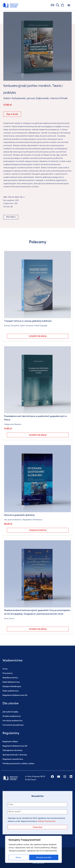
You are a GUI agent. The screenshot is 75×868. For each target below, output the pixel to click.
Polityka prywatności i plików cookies (18, 764)
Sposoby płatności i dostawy (15, 755)
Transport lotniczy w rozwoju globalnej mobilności (28, 321)
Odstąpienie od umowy (12, 750)
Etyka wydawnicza (11, 691)
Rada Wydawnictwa (11, 682)
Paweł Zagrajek (41, 326)
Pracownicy (8, 673)
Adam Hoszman (27, 326)
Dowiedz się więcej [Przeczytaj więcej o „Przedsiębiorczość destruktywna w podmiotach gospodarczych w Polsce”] (38, 435)
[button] (69, 5)
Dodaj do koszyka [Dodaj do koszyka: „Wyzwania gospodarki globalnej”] (38, 530)
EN (52, 5)
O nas (5, 669)
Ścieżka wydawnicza (12, 716)
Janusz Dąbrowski (38, 98)
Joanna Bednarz (15, 520)
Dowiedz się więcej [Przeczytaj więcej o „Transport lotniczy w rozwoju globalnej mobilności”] (38, 336)
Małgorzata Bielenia (13, 424)
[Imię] (37, 805)
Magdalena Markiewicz (32, 520)
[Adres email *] (37, 812)
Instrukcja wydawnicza (12, 721)
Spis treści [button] (11, 217)
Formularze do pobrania (13, 725)
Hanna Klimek (59, 98)
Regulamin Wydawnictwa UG (15, 695)
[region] (33, 849)
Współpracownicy (10, 678)
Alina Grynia (9, 619)
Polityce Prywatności (46, 821)
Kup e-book (12, 114)
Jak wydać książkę (10, 712)
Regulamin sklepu (10, 742)
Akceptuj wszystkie (44, 857)
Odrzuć (18, 857)
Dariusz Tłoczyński (12, 326)
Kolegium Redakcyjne (12, 687)
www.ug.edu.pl (38, 863)
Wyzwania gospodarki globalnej (19, 515)
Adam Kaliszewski (14, 98)
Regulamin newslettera (13, 759)
